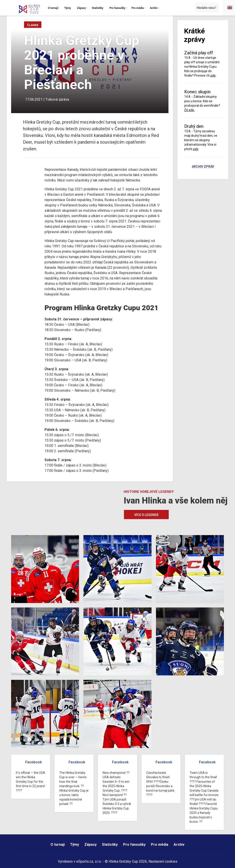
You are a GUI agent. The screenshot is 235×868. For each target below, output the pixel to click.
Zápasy (90, 845)
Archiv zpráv (203, 167)
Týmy (75, 845)
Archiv (179, 845)
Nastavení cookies (163, 861)
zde (213, 75)
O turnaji (58, 845)
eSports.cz (85, 861)
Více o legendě (146, 515)
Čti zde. (189, 110)
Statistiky (110, 845)
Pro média (160, 845)
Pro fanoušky (134, 845)
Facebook (33, 762)
